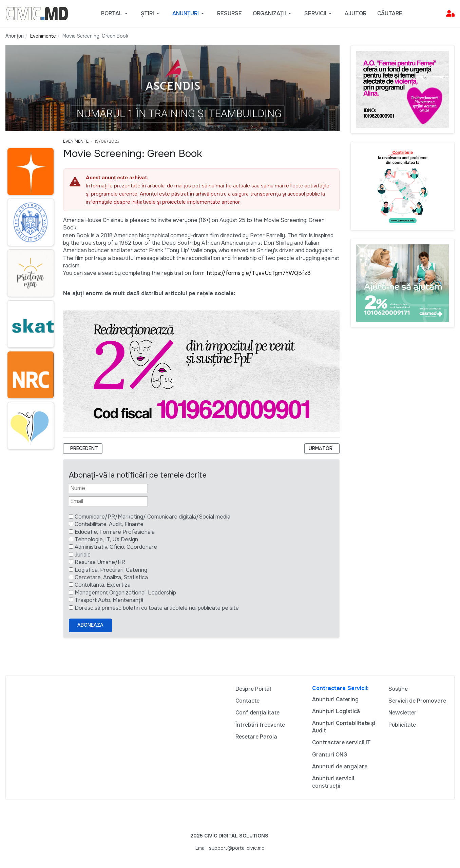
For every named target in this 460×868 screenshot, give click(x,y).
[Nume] (108, 488)
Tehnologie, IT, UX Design (106, 539)
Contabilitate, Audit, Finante (109, 524)
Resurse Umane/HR (100, 562)
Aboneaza (90, 625)
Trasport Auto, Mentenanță (109, 600)
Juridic (83, 555)
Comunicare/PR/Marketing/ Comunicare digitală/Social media (152, 517)
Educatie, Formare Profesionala (115, 532)
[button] (116, 14)
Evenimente (76, 141)
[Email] (108, 501)
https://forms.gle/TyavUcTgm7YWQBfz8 (259, 273)
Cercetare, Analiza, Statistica (111, 577)
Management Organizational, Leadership (125, 593)
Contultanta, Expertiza (103, 585)
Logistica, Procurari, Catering (111, 570)
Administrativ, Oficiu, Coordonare (116, 547)
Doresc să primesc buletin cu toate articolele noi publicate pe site (157, 608)
